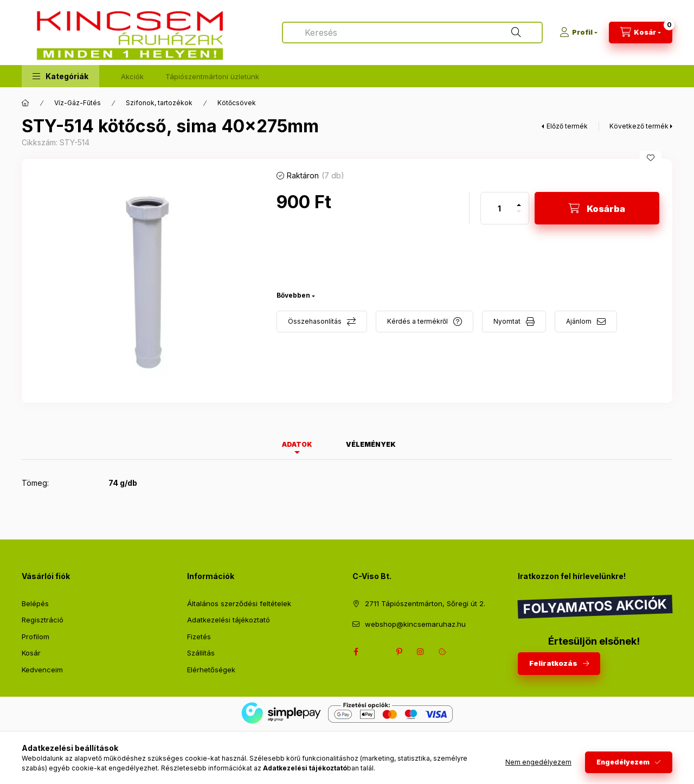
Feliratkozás (553, 663)
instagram (421, 652)
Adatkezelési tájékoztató (229, 620)
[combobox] (412, 33)
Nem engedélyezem (538, 762)
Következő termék (639, 126)
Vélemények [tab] (371, 444)
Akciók (132, 76)
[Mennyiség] (499, 208)
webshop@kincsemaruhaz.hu (415, 624)
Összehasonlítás (315, 321)
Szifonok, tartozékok (159, 103)
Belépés (35, 603)
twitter (377, 652)
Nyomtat (507, 321)
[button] (60, 76)
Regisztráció (43, 620)
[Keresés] (516, 33)
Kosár (31, 653)
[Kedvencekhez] (651, 158)
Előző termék (567, 126)
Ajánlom (579, 321)
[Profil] (579, 33)
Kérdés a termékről (417, 321)
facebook (356, 652)
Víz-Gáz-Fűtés (78, 103)
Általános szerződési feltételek (239, 603)
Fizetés (199, 637)
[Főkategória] (25, 103)
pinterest (399, 652)
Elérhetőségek (211, 670)
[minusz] (519, 216)
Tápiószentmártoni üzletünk (212, 76)
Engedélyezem (623, 762)
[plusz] (519, 200)
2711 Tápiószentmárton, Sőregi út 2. (425, 603)
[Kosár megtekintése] (641, 33)
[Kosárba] (597, 208)
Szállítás (201, 653)
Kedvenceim (42, 670)
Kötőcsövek (237, 103)
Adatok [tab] (297, 444)
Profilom (36, 637)
